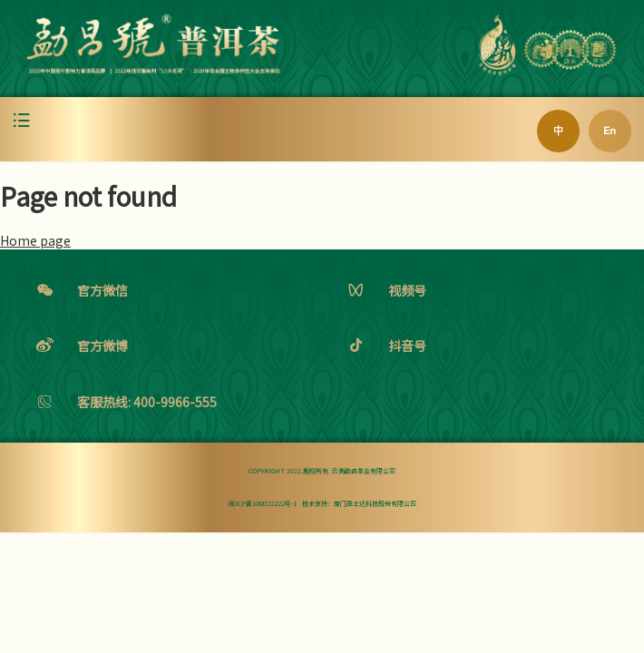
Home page (35, 240)
